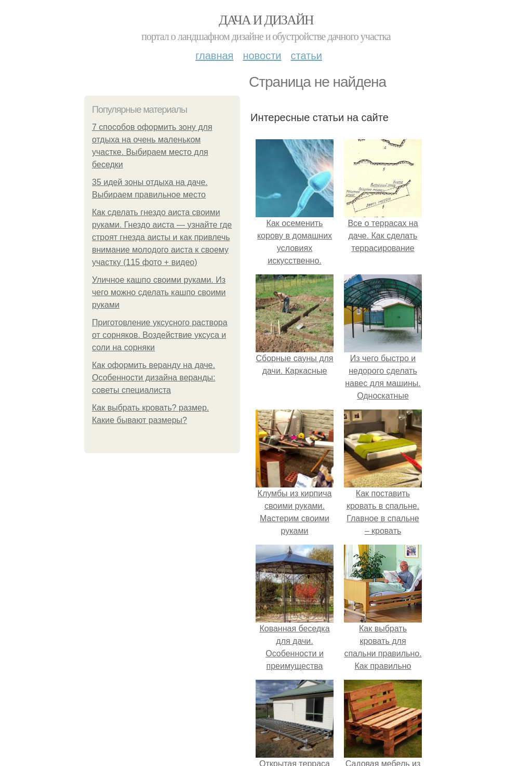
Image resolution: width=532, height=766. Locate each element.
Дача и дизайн (266, 20)
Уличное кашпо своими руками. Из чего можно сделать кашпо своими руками (159, 292)
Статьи (306, 56)
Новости (262, 56)
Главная (214, 56)
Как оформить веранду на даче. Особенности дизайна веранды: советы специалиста (154, 378)
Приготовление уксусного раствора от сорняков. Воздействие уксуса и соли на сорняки (160, 335)
